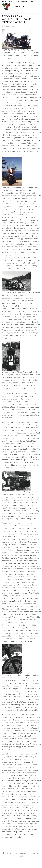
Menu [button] (19, 7)
